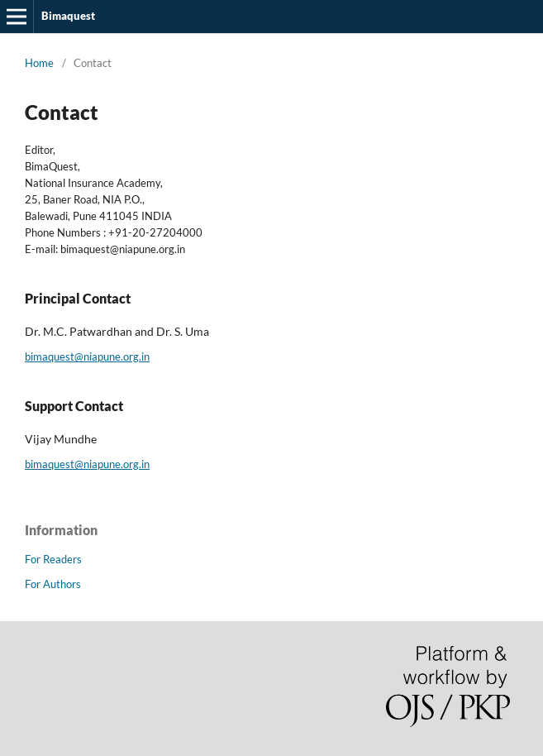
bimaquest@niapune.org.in (87, 356)
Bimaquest (68, 16)
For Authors (53, 584)
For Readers (53, 559)
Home (39, 63)
